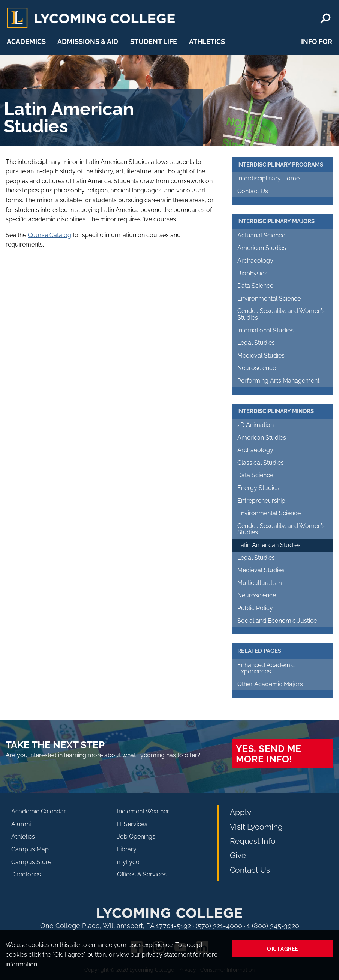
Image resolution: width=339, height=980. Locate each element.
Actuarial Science (261, 235)
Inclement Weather (143, 811)
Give (238, 855)
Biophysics (252, 273)
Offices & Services (142, 874)
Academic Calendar (39, 811)
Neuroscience (257, 368)
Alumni (21, 824)
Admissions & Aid (88, 41)
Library (127, 849)
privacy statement (167, 955)
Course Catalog (49, 235)
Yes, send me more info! (269, 754)
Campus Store (31, 862)
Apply (241, 812)
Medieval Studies (261, 355)
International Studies (265, 330)
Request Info (253, 841)
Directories (26, 874)
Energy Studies (258, 488)
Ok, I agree (283, 949)
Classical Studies (261, 463)
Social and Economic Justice (277, 621)
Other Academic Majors (270, 684)
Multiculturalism (260, 583)
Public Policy (255, 608)
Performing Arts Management (278, 381)
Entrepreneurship (261, 501)
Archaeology (255, 261)
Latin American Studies (269, 545)
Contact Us (253, 191)
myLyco (128, 862)
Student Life (154, 41)
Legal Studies (256, 343)
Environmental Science (269, 298)
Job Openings (136, 836)
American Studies (262, 248)
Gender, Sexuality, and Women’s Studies (281, 314)
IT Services (132, 824)
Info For (317, 41)
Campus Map (30, 849)
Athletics (207, 41)
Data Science (255, 286)
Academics (26, 41)
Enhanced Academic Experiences (266, 668)
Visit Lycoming (256, 827)
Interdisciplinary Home (268, 178)
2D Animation (256, 425)
